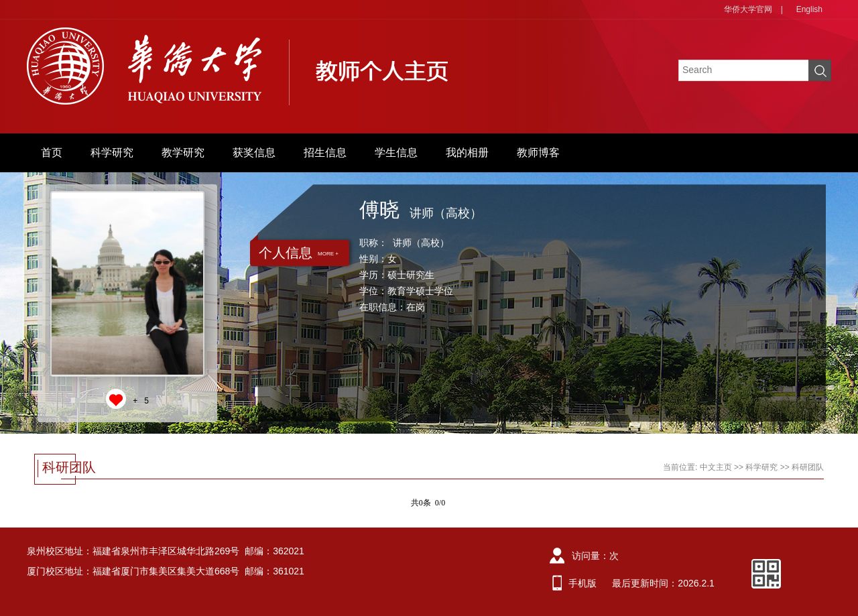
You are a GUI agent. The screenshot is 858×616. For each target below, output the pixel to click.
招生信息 (325, 152)
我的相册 (467, 152)
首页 (52, 152)
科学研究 (112, 152)
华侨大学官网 (748, 9)
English (809, 9)
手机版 (583, 583)
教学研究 (183, 152)
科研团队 (808, 467)
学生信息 (396, 152)
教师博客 (538, 152)
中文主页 (716, 467)
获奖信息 (254, 152)
